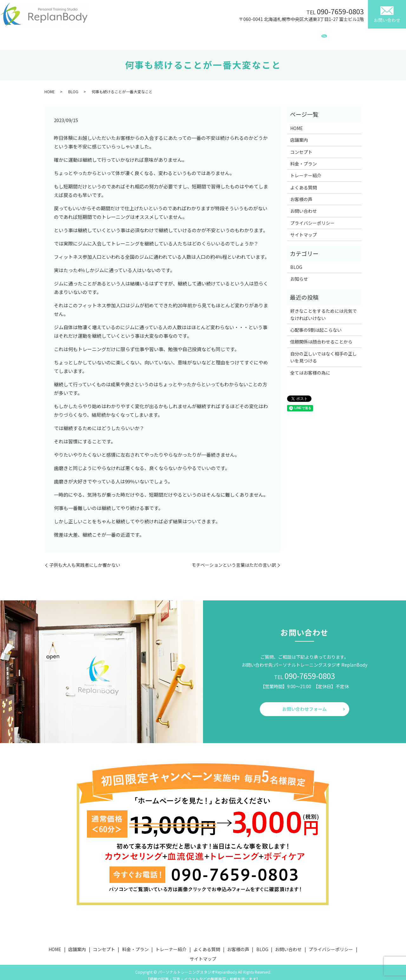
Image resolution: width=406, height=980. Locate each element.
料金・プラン (174, 36)
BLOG (309, 36)
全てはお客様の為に (310, 367)
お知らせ (299, 273)
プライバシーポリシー (312, 217)
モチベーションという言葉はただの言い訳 (234, 559)
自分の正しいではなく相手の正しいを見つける (324, 351)
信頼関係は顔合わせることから (321, 336)
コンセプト (141, 36)
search (324, 37)
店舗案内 (112, 36)
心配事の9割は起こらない (316, 324)
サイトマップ (304, 229)
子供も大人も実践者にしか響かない (85, 559)
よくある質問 (250, 36)
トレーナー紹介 (212, 36)
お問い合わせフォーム (304, 703)
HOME (88, 36)
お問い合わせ (304, 205)
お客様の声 (283, 36)
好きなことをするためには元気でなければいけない (324, 308)
